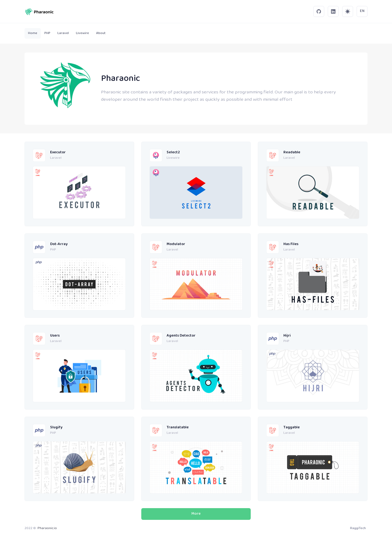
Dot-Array (59, 244)
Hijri (287, 336)
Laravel (56, 158)
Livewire (173, 158)
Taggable (292, 428)
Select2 (173, 153)
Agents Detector (181, 336)
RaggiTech (358, 528)
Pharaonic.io (47, 528)
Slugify (56, 428)
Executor (58, 153)
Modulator (176, 244)
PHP (53, 250)
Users (55, 336)
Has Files (291, 244)
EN (362, 11)
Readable (292, 153)
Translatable (178, 428)
